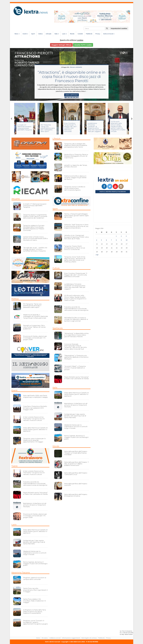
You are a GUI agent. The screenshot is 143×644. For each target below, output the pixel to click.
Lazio (64, 34)
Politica (15, 299)
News (17, 34)
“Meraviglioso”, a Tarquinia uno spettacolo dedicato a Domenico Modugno (76, 357)
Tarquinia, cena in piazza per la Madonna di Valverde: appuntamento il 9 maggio (34, 440)
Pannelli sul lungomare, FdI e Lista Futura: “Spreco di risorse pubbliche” (34, 327)
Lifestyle (49, 34)
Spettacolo (58, 328)
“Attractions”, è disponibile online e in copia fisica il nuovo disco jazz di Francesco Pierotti (71, 76)
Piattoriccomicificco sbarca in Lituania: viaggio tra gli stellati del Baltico (75, 178)
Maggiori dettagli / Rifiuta (61, 45)
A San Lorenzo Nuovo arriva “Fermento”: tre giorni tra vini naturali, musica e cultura (34, 419)
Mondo (72, 34)
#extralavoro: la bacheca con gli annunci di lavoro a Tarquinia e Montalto (35, 505)
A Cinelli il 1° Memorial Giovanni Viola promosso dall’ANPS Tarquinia (48, 127)
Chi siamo (45, 638)
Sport (33, 34)
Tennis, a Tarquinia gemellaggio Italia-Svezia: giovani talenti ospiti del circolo (77, 216)
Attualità (16, 199)
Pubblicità (89, 34)
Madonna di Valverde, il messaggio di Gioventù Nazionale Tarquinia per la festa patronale (36, 316)
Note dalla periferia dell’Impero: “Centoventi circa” (76, 474)
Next (132, 119)
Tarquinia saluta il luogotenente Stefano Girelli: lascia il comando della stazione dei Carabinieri (35, 216)
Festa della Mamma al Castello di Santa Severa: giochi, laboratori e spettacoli (35, 429)
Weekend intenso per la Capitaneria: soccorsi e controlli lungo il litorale (35, 553)
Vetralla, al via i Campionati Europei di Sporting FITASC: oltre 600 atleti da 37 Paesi (76, 237)
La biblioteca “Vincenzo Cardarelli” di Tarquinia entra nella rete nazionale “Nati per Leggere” (118, 127)
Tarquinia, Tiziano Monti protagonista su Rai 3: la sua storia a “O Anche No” (75, 248)
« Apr (97, 255)
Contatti (80, 34)
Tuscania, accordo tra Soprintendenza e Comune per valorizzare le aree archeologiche (35, 483)
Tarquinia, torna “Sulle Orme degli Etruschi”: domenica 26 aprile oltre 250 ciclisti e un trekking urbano (75, 259)
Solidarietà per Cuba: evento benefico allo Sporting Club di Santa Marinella (34, 542)
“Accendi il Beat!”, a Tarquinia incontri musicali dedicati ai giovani (75, 368)
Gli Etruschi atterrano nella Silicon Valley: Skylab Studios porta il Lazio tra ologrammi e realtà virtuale (75, 298)
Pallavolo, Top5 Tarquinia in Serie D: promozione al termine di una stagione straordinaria (76, 226)
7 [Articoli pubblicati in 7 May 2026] (111, 240)
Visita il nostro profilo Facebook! (113, 192)
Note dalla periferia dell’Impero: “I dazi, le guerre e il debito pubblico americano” (77, 464)
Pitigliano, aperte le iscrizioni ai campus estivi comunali (35, 578)
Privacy (98, 34)
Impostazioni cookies (119, 28)
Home (38, 638)
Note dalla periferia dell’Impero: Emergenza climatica (76, 495)
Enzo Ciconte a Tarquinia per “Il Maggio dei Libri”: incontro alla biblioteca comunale (94, 127)
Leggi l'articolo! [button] (71, 95)
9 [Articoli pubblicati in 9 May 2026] (121, 240)
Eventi (25, 34)
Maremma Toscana (21, 573)
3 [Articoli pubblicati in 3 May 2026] (126, 236)
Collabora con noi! (55, 638)
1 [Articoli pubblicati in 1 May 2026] (116, 236)
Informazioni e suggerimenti (71, 638)
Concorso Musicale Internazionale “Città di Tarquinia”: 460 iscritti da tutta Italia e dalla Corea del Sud (75, 347)
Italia (57, 34)
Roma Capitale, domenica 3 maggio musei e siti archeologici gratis (35, 564)
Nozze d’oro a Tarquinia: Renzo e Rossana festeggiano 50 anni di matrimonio (76, 156)
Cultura (40, 34)
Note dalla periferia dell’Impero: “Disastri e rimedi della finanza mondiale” (76, 453)
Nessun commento (76, 67)
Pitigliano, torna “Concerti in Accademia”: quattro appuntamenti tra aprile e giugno (35, 622)
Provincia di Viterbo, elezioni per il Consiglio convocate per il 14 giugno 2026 (35, 338)
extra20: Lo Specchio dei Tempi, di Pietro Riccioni (76, 166)
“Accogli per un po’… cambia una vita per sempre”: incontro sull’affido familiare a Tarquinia (35, 249)
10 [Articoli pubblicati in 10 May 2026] (127, 240)
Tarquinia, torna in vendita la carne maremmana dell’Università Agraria (75, 188)
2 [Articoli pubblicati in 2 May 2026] (121, 236)
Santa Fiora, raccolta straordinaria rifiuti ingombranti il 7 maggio (36, 590)
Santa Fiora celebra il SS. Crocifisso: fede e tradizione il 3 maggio (34, 601)
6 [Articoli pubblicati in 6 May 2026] (106, 240)
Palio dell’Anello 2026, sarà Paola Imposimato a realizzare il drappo (35, 396)
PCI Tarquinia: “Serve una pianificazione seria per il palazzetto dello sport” (71, 128)
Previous (11, 119)
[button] (19, 74)
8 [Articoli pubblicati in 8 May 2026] (116, 240)
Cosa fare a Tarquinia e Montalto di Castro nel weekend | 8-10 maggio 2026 (35, 408)
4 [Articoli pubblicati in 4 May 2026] (97, 240)
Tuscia (14, 466)
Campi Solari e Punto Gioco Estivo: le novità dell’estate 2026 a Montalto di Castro (25, 128)
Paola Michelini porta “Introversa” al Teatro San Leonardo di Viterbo (35, 493)
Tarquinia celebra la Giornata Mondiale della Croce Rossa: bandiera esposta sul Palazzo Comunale (34, 228)
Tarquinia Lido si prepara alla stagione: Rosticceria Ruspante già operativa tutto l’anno (76, 145)
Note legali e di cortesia (89, 638)
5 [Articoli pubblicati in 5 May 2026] (101, 240)
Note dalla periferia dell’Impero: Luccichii (76, 484)
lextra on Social (109, 34)
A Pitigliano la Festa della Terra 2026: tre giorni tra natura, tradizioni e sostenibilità (35, 611)
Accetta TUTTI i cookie (83, 45)
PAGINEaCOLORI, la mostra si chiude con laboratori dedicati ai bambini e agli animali (76, 319)
